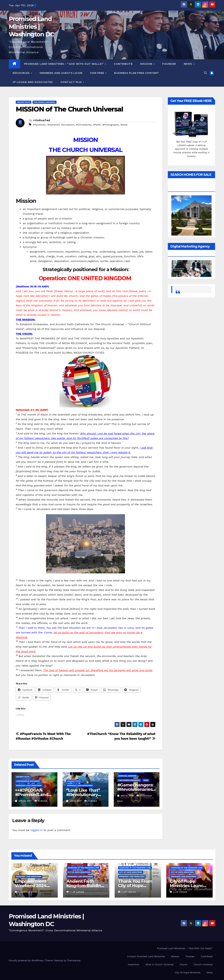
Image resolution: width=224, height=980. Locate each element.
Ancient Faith (24, 102)
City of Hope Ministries (79, 872)
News (188, 64)
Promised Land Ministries (29, 785)
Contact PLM (71, 82)
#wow (124, 125)
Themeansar (74, 960)
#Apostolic (39, 125)
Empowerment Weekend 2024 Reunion (31, 886)
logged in (36, 830)
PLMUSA (41, 801)
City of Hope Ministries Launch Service (188, 886)
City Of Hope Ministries (188, 973)
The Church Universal (45, 102)
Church (184, 965)
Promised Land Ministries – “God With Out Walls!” (64, 64)
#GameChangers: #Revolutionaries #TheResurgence (135, 789)
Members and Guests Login (61, 73)
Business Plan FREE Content (136, 73)
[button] (205, 73)
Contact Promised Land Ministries (146, 956)
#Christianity (84, 125)
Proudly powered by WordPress (26, 960)
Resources (22, 73)
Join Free (97, 73)
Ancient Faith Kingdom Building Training (85, 886)
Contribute (123, 64)
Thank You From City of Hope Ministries (135, 886)
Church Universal (203, 965)
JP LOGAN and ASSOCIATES (33, 82)
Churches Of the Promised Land (83, 868)
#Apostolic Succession (61, 125)
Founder (169, 64)
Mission (147, 64)
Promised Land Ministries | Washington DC (31, 27)
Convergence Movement (28, 781)
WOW (146, 780)
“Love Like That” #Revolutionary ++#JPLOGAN (83, 795)
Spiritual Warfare (127, 776)
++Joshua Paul (41, 120)
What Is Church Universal (160, 965)
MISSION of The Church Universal (69, 109)
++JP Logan (75, 892)
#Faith (97, 125)
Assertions (134, 965)
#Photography (111, 125)
